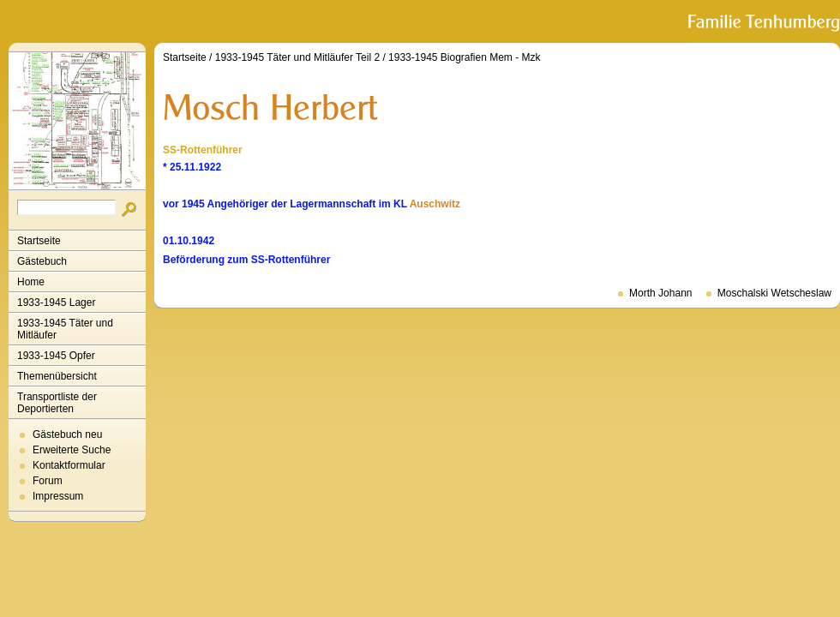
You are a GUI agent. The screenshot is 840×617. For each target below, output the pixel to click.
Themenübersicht (57, 376)
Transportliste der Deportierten (57, 403)
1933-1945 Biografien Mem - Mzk (464, 57)
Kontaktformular (69, 465)
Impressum (58, 496)
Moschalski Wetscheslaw (774, 293)
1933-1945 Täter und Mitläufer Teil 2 (297, 57)
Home (31, 282)
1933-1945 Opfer (56, 356)
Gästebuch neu (67, 434)
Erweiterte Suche (72, 450)
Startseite (39, 241)
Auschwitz (435, 204)
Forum (48, 481)
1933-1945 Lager (56, 303)
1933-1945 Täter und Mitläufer (65, 329)
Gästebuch (42, 261)
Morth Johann (660, 293)
